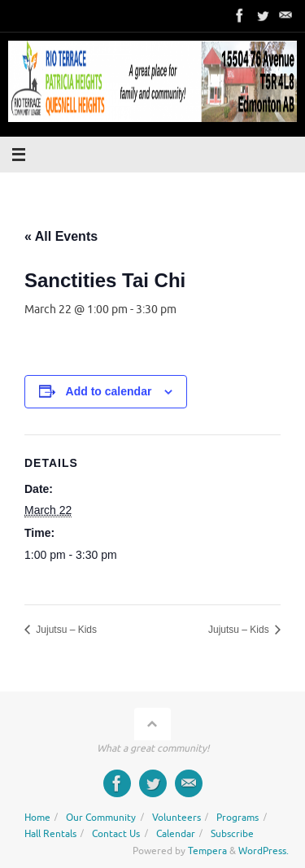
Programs (237, 818)
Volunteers (176, 818)
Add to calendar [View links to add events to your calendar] (109, 391)
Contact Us (116, 834)
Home (37, 818)
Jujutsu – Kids (65, 630)
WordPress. (264, 851)
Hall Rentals (50, 834)
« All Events (61, 236)
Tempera (207, 851)
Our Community (101, 818)
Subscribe (232, 834)
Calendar (176, 834)
